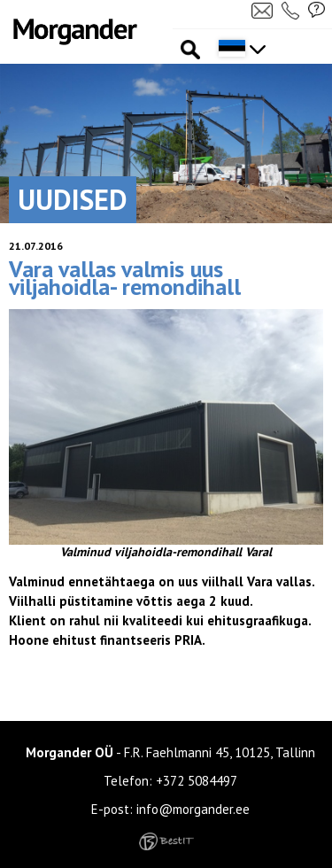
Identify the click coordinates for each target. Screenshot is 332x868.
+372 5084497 (197, 781)
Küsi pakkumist (317, 10)
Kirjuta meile (262, 10)
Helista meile (292, 10)
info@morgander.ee (193, 809)
